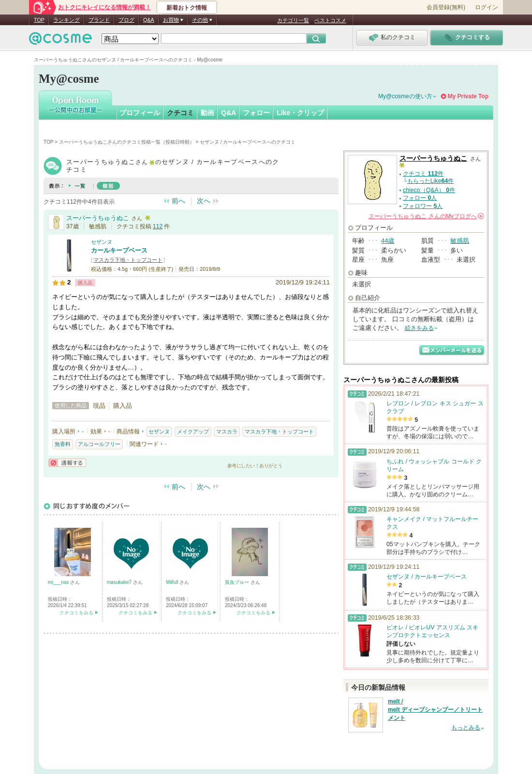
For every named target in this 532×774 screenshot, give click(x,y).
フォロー (256, 113)
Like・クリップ (300, 113)
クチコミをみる (76, 613)
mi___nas (59, 582)
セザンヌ (102, 242)
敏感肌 (460, 241)
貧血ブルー (238, 582)
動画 (207, 113)
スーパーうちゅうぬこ (98, 218)
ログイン (487, 7)
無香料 (63, 444)
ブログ (126, 20)
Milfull (173, 582)
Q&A (149, 20)
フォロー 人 (420, 198)
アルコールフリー (99, 444)
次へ (204, 201)
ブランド (99, 20)
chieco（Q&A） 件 (429, 190)
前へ (178, 201)
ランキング (66, 20)
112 (158, 226)
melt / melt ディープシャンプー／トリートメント (435, 710)
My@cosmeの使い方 (405, 96)
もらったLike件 (430, 181)
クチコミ (180, 113)
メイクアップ (193, 432)
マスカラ (227, 432)
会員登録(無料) (446, 7)
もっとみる (466, 728)
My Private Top (468, 96)
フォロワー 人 (423, 206)
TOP (39, 20)
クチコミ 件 (423, 174)
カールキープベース (119, 250)
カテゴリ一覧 (293, 20)
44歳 (388, 241)
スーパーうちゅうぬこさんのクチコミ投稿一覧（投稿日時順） (127, 142)
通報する (67, 463)
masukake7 (120, 582)
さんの (426, 216)
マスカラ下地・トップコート (128, 260)
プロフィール (140, 113)
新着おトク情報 (187, 8)
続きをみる (419, 328)
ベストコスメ (330, 20)
